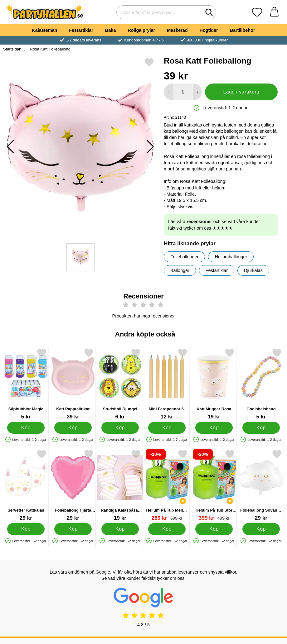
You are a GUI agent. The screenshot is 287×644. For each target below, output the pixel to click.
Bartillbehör (243, 30)
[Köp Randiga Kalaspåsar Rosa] (120, 529)
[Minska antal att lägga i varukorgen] (168, 92)
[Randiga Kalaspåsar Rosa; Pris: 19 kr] (120, 485)
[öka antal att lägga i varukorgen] (197, 92)
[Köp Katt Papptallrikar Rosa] (73, 427)
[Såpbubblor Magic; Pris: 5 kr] (26, 384)
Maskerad (177, 30)
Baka (110, 30)
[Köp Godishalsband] (261, 427)
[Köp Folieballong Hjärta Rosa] (73, 529)
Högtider (209, 30)
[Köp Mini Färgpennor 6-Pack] (167, 427)
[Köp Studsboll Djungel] (120, 427)
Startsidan (12, 49)
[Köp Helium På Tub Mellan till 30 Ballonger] (167, 529)
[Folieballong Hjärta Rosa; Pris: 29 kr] (73, 485)
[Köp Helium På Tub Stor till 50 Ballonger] (214, 529)
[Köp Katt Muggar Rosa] (214, 427)
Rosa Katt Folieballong (50, 49)
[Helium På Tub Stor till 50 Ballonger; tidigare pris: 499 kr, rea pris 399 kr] (214, 485)
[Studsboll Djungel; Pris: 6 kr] (120, 384)
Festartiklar (81, 30)
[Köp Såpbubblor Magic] (26, 427)
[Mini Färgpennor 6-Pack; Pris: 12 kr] (167, 384)
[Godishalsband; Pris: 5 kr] (261, 384)
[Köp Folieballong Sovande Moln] (261, 529)
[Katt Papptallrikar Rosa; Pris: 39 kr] (73, 384)
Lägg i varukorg (241, 92)
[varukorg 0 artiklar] (274, 12)
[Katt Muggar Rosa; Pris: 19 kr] (214, 384)
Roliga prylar (141, 30)
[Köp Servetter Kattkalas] (26, 529)
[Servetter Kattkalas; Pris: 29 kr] (26, 485)
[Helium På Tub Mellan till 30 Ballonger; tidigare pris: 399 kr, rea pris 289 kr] (167, 485)
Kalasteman (44, 30)
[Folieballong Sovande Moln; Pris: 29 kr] (261, 485)
